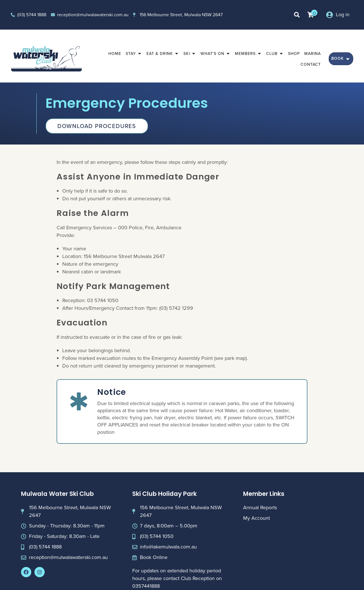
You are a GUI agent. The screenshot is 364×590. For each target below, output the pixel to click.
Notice (112, 392)
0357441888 (146, 586)
